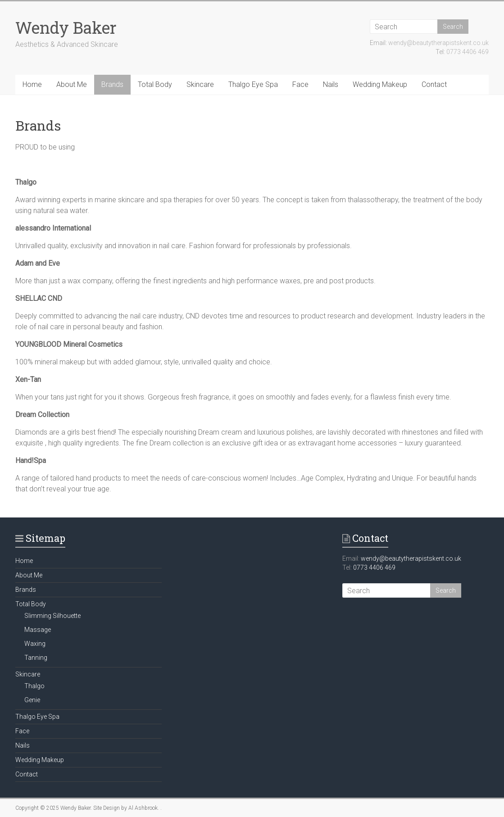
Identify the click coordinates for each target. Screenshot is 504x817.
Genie (32, 700)
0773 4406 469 (468, 52)
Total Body (155, 84)
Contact (434, 84)
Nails (331, 84)
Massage (38, 630)
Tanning (36, 658)
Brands (112, 84)
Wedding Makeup (380, 84)
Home (32, 84)
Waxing (35, 644)
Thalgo (34, 686)
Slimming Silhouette (52, 616)
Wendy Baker (66, 27)
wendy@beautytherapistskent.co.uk (438, 43)
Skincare (200, 84)
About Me (72, 84)
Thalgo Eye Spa (253, 84)
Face (300, 84)
